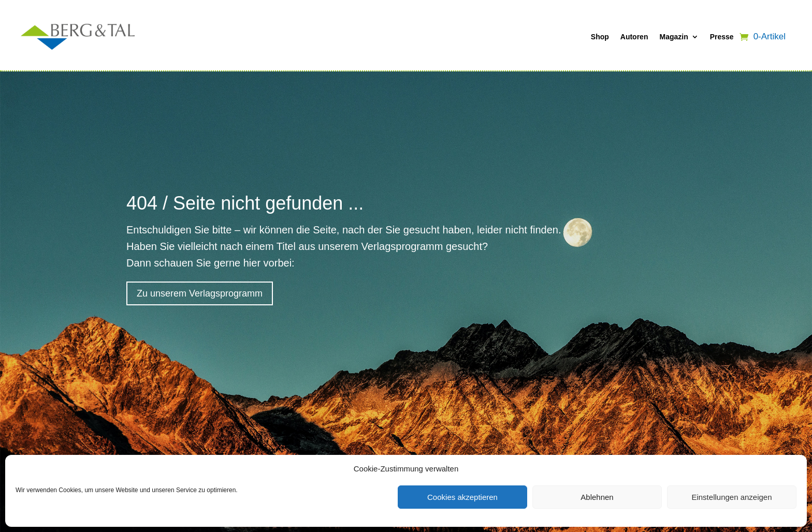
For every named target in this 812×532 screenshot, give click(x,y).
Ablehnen (597, 497)
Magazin (673, 37)
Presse (722, 37)
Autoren (634, 37)
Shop (600, 37)
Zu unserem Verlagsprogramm (200, 293)
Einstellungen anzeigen (731, 497)
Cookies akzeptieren (462, 497)
